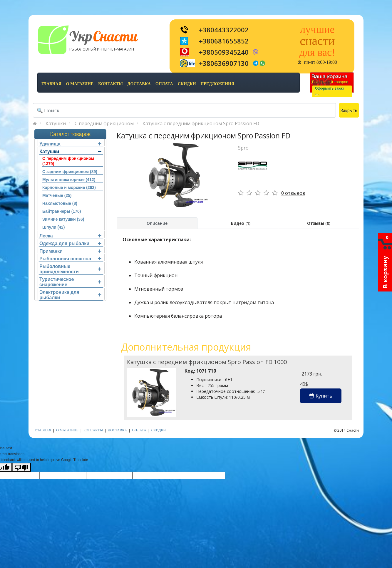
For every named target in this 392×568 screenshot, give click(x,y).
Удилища (70, 144)
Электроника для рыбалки (70, 295)
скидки (187, 84)
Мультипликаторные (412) (69, 180)
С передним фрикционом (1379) (68, 161)
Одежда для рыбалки (70, 243)
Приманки (70, 251)
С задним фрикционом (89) (70, 172)
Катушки (56, 123)
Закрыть (349, 110)
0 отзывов (293, 193)
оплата (164, 84)
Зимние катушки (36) (63, 219)
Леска (70, 236)
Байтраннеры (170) (62, 211)
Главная (51, 84)
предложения (217, 84)
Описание (157, 223)
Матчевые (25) (57, 195)
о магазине (80, 84)
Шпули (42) (53, 227)
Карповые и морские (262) (69, 187)
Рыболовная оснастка (70, 259)
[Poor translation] (21, 467)
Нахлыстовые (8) (60, 203)
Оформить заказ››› (329, 91)
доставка (139, 84)
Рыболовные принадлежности (70, 269)
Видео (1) (241, 223)
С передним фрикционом (104, 123)
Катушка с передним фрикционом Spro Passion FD (201, 123)
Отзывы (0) (319, 223)
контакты (110, 84)
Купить (321, 396)
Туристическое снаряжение (70, 282)
